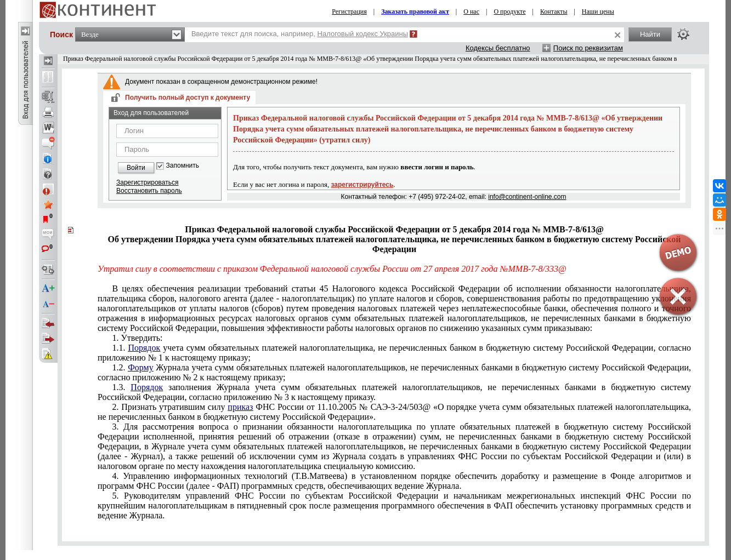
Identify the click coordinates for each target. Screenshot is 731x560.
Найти (650, 34)
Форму (141, 367)
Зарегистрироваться (147, 182)
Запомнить (183, 166)
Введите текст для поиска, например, (300, 34)
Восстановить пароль (149, 191)
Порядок (144, 348)
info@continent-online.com (527, 197)
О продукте (509, 12)
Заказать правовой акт (415, 12)
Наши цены (598, 12)
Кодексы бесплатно (498, 48)
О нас (471, 12)
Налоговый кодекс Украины (363, 34)
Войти (136, 168)
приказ (240, 407)
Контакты (554, 12)
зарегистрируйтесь (362, 185)
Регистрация (349, 12)
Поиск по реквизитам (588, 48)
